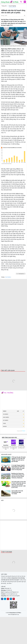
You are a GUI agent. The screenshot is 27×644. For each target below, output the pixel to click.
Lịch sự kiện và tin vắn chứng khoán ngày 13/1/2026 (17, 492)
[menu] (25, 2)
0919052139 (9, 590)
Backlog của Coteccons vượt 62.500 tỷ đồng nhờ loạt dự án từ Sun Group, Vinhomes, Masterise (18, 476)
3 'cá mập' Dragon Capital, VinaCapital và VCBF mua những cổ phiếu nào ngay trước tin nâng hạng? (18, 467)
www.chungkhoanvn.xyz (14, 615)
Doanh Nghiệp (12, 6)
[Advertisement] (13, 324)
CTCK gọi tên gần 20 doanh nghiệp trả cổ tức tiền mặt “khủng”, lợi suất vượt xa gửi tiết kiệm (18, 459)
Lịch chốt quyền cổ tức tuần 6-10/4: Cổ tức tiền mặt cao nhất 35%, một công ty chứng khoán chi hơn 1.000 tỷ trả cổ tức (19, 485)
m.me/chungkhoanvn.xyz (12, 594)
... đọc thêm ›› (9, 583)
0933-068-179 (8, 589)
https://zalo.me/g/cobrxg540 (13, 596)
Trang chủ (4, 6)
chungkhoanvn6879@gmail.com (11, 592)
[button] (21, 2)
